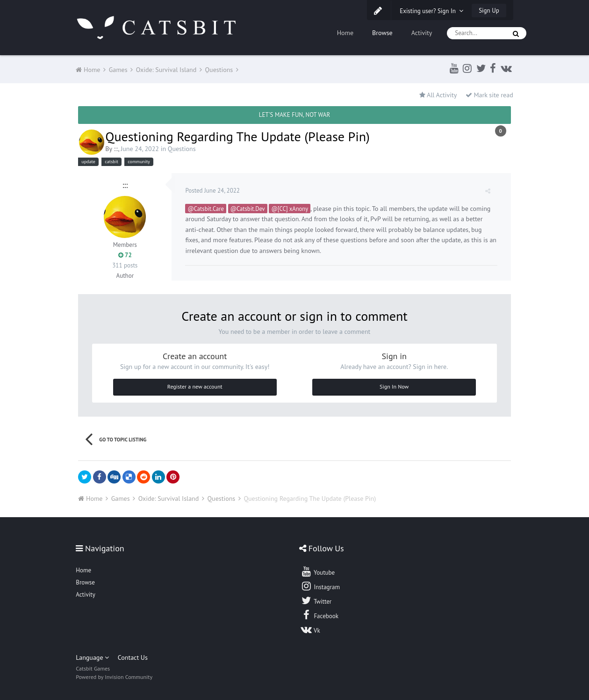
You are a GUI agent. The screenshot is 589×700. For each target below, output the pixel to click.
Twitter (316, 600)
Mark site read (489, 95)
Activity (422, 33)
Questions (182, 149)
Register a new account (195, 386)
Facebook (320, 615)
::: (116, 149)
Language (92, 657)
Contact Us (133, 657)
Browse (382, 33)
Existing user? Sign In (431, 11)
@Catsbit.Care (206, 209)
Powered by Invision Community (114, 677)
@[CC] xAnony (290, 209)
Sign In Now (394, 386)
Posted (213, 191)
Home (345, 33)
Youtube (318, 571)
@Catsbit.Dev (248, 209)
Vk (310, 629)
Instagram (320, 586)
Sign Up (489, 11)
